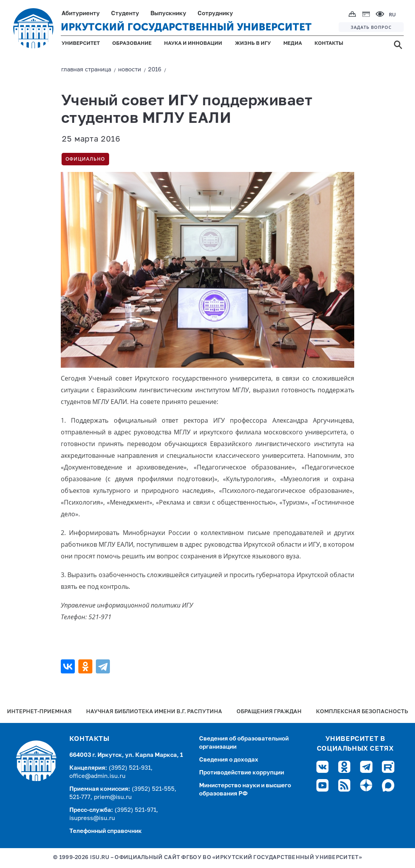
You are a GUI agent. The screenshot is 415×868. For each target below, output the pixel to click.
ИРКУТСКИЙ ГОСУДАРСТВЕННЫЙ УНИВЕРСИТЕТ (186, 27)
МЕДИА (293, 43)
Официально (85, 159)
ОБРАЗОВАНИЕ (132, 43)
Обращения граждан (269, 712)
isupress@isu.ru (92, 818)
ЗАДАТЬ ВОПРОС (371, 27)
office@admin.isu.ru (97, 776)
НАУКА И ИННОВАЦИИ (193, 43)
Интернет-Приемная (39, 712)
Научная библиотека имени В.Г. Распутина (154, 712)
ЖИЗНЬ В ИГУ (253, 43)
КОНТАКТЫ (329, 43)
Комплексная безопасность (362, 712)
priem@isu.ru (113, 797)
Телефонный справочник (106, 831)
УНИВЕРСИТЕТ (81, 43)
